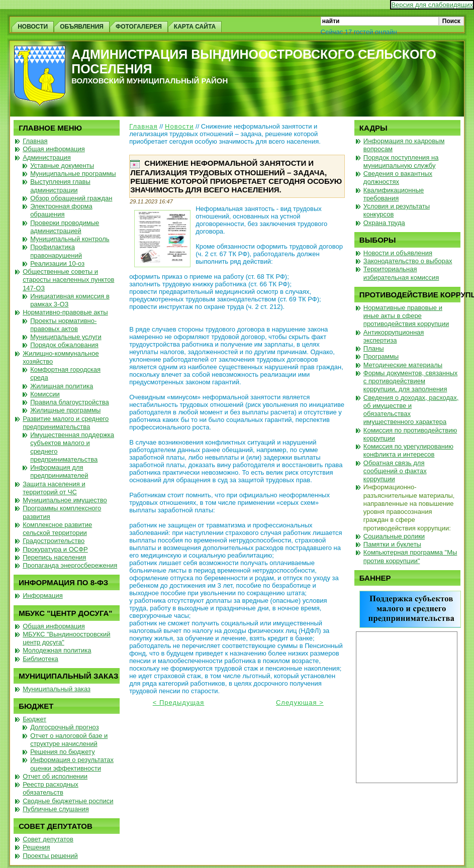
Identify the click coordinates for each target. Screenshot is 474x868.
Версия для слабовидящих (432, 5)
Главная (143, 126)
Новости (179, 126)
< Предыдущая (179, 702)
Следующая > (300, 702)
